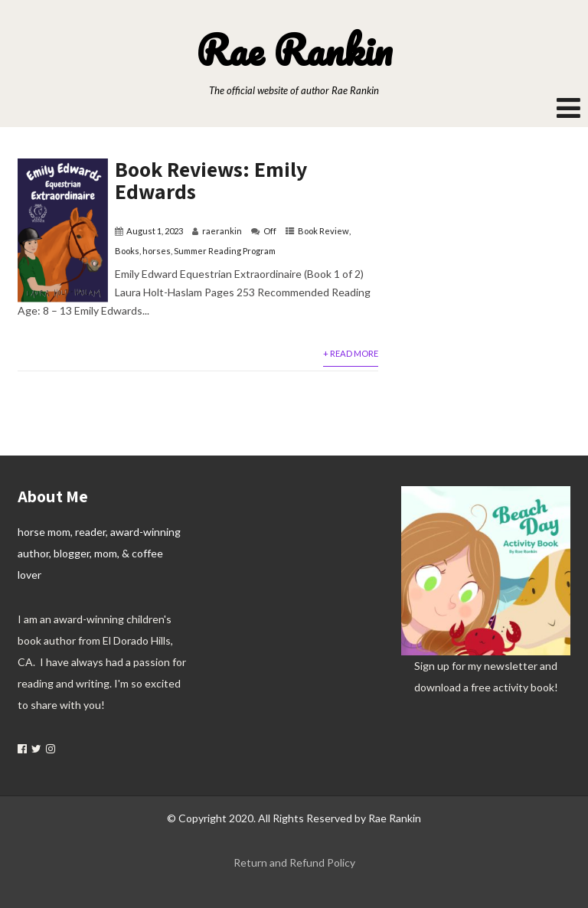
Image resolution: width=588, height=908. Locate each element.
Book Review (323, 231)
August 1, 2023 (155, 231)
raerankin (222, 231)
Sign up (432, 666)
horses (157, 251)
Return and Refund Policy (294, 862)
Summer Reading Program (225, 251)
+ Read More (351, 353)
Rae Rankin (294, 50)
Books (127, 251)
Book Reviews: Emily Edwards (211, 180)
